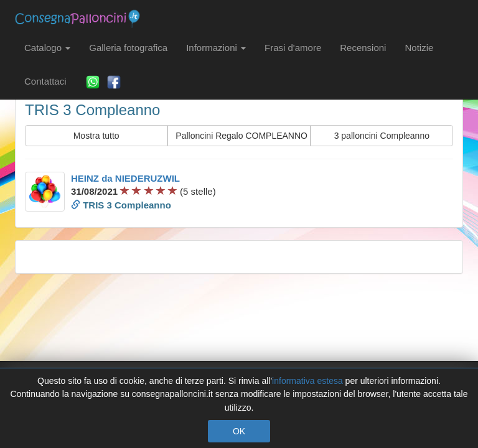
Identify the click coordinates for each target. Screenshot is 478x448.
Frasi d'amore (293, 48)
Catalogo (47, 48)
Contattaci (45, 81)
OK (239, 431)
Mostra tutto (96, 136)
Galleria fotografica (128, 48)
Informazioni (216, 48)
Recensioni (363, 48)
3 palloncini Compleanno (382, 136)
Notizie (419, 48)
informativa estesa (307, 381)
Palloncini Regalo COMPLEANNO (241, 136)
